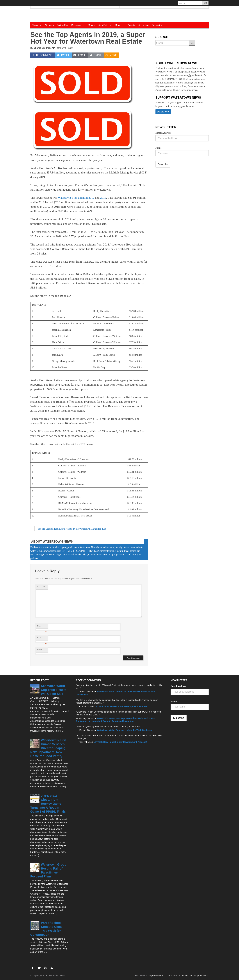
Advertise (144, 25)
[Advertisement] (178, 194)
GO (205, 3)
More (120, 25)
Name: (159, 148)
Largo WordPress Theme (160, 976)
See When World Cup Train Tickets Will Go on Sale (54, 690)
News (38, 25)
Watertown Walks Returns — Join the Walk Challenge (125, 730)
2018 (103, 198)
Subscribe (157, 25)
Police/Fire (62, 25)
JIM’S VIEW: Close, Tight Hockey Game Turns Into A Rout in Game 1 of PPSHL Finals (48, 804)
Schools (49, 25)
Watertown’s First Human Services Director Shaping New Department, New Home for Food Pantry (48, 748)
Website (40, 650)
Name (42, 627)
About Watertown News (52, 541)
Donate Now (163, 112)
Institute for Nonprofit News (195, 976)
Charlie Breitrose (43, 48)
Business (79, 25)
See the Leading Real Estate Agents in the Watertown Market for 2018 (72, 529)
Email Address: (163, 133)
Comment (41, 587)
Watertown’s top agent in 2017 (76, 198)
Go (192, 43)
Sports (92, 25)
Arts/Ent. (106, 25)
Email (42, 639)
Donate (131, 25)
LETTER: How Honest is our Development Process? (121, 706)
